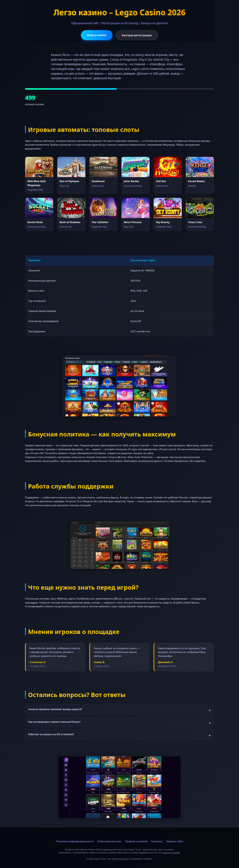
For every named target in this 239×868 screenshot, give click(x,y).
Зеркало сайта (175, 841)
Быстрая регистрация (137, 35)
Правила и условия (136, 841)
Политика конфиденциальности (75, 841)
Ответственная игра (109, 841)
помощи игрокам (171, 853)
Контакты (157, 841)
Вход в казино (97, 35)
